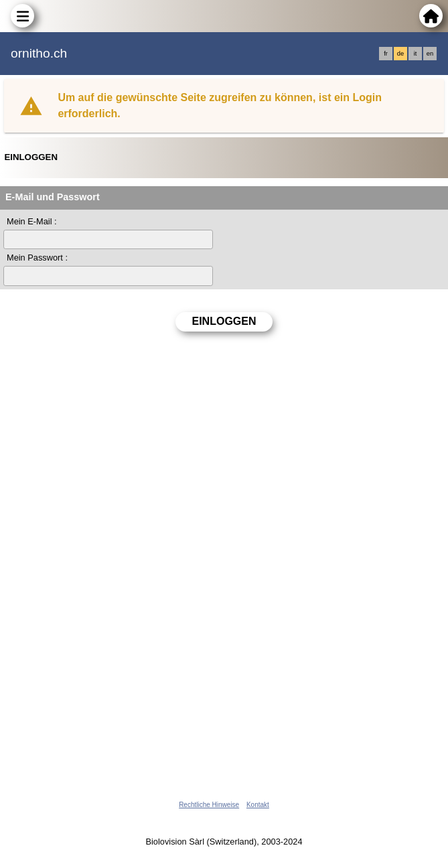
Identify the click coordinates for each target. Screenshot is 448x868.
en (430, 54)
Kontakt (258, 805)
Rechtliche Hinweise (209, 805)
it (416, 54)
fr (386, 54)
